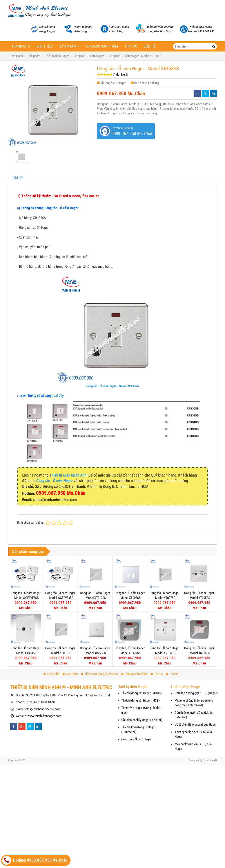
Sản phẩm (68, 46)
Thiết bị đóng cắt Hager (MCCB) (142, 693)
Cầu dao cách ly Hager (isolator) (142, 720)
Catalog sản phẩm (102, 46)
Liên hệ (150, 46)
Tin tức (131, 46)
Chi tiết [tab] (18, 178)
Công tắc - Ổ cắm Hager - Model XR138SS (113, 386)
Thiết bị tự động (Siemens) (100, 674)
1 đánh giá (121, 75)
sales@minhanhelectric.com (42, 709)
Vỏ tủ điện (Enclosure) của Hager (196, 725)
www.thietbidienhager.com (44, 716)
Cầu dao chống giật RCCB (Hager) (196, 693)
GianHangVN (210, 760)
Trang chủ (21, 46)
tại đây (59, 396)
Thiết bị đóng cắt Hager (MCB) (141, 701)
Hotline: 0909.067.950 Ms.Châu (35, 860)
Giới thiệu (45, 46)
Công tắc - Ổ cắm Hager (136, 739)
